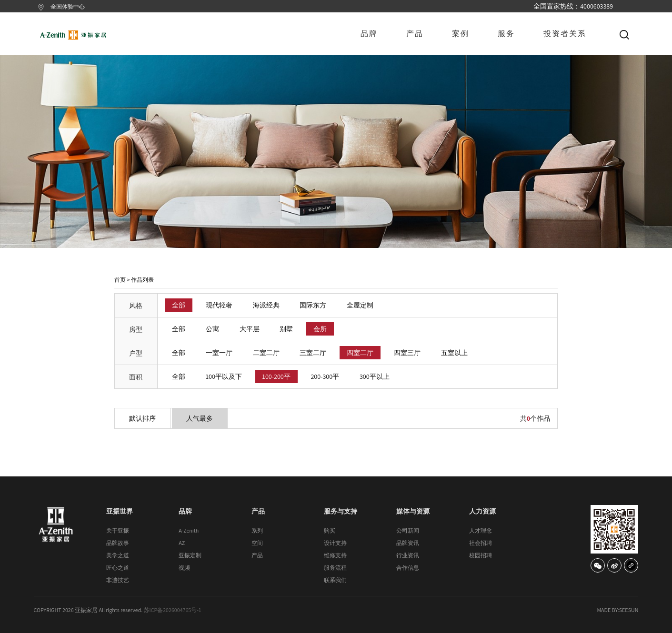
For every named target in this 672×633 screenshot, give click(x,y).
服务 (506, 34)
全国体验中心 (68, 6)
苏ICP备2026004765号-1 (173, 610)
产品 (415, 34)
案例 (461, 34)
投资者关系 (565, 34)
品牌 (369, 34)
